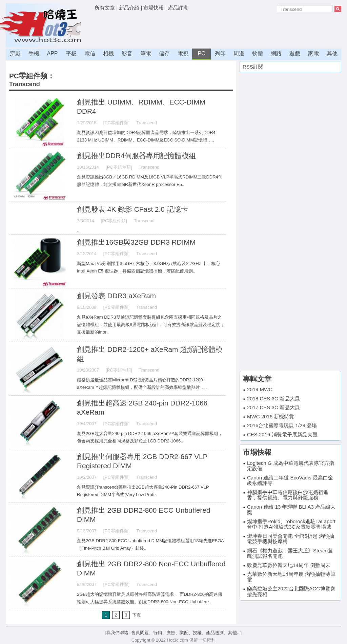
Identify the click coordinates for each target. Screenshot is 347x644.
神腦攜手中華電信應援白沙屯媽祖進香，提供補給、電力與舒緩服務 (288, 495)
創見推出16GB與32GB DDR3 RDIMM (136, 242)
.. (78, 231)
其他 (332, 53)
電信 (90, 53)
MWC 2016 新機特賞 (271, 416)
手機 (34, 53)
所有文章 (105, 8)
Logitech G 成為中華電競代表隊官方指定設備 (291, 466)
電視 (183, 53)
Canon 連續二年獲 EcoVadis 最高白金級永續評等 (290, 480)
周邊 (239, 53)
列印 (220, 53)
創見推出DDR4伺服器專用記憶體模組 (136, 156)
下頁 (137, 615)
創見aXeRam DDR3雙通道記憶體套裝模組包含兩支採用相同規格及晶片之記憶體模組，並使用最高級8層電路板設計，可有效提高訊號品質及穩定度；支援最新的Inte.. (151, 325)
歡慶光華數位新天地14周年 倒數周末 (289, 565)
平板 (71, 53)
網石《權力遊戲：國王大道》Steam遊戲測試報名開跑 (290, 553)
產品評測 (178, 8)
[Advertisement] (218, 29)
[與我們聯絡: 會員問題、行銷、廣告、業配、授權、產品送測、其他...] (173, 633)
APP (52, 53)
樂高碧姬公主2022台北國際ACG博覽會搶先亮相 (291, 591)
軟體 (258, 53)
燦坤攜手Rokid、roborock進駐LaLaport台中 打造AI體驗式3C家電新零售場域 (291, 524)
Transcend (25, 84)
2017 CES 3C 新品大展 (273, 407)
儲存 (164, 53)
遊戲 (295, 53)
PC (201, 53)
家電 (313, 53)
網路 (276, 53)
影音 (127, 53)
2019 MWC (260, 389)
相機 (108, 53)
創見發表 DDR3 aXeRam (116, 296)
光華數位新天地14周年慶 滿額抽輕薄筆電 (291, 577)
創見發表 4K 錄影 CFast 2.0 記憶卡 (132, 209)
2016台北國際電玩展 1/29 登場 (282, 425)
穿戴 (15, 53)
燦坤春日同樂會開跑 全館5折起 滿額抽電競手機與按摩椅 (291, 539)
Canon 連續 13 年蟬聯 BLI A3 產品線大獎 (291, 510)
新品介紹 (129, 8)
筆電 (146, 53)
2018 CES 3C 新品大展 (273, 399)
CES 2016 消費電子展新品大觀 (282, 434)
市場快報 (154, 8)
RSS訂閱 (253, 67)
